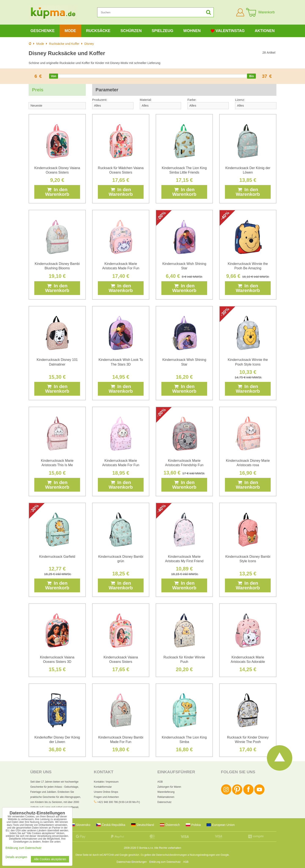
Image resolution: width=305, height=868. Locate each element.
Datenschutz (164, 802)
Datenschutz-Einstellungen (132, 862)
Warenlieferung (166, 792)
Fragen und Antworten (106, 797)
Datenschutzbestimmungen (171, 855)
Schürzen (131, 31)
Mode (70, 31)
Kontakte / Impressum (106, 782)
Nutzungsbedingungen (202, 855)
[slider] (54, 76)
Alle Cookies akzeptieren (50, 859)
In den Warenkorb (57, 192)
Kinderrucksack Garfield (57, 557)
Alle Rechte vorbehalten (168, 848)
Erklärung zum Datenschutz (165, 862)
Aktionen (265, 31)
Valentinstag (228, 31)
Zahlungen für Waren (169, 787)
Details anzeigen (16, 857)
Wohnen (192, 31)
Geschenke (43, 31)
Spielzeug (162, 31)
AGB (160, 782)
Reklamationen (166, 797)
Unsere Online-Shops (106, 792)
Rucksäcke (98, 31)
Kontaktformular (103, 787)
